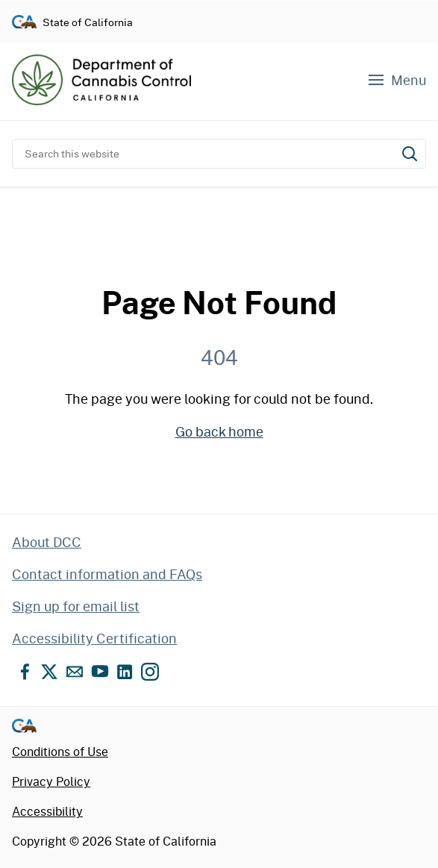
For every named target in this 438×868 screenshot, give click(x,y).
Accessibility (47, 811)
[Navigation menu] (396, 80)
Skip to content (219, 0)
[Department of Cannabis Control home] (101, 80)
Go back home (219, 431)
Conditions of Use (60, 751)
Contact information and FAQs (107, 574)
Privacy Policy (51, 781)
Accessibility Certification (94, 638)
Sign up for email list (76, 606)
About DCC (47, 542)
